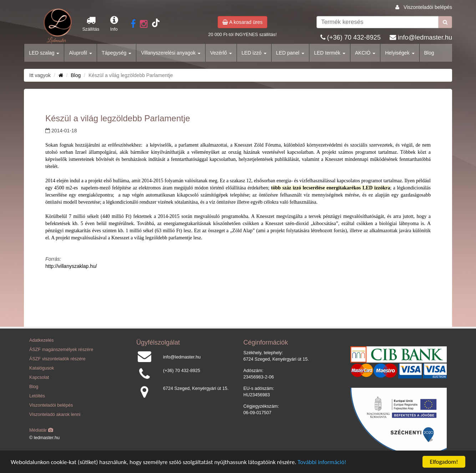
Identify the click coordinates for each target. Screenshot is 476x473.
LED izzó (254, 53)
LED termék (330, 53)
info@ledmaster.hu (425, 37)
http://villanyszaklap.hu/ (71, 266)
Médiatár (41, 430)
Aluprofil (80, 53)
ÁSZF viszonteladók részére (57, 359)
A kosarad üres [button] (242, 22)
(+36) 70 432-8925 (354, 37)
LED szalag (44, 53)
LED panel (290, 53)
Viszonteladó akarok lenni (55, 414)
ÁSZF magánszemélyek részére (61, 350)
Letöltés (37, 396)
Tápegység (117, 53)
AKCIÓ (365, 53)
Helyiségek (400, 53)
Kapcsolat (39, 377)
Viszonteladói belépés (428, 7)
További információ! (322, 462)
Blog (429, 53)
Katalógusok (42, 368)
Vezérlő (221, 53)
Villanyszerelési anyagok (171, 53)
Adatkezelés (42, 340)
